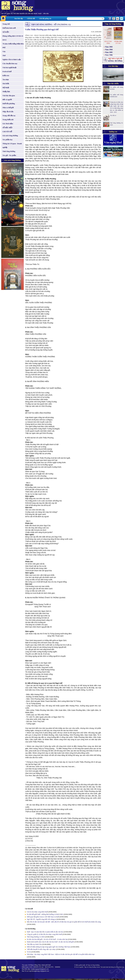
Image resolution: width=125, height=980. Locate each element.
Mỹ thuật (6, 88)
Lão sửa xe (113, 115)
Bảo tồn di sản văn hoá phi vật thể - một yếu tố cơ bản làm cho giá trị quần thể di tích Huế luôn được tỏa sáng (64, 922)
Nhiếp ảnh (6, 92)
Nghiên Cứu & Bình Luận (12, 59)
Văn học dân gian (9, 96)
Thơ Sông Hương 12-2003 (36, 937)
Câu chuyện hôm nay (10, 63)
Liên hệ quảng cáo (45, 19)
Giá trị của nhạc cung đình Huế (37, 912)
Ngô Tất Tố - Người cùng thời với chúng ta (41, 919)
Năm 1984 (109, 50)
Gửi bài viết (31, 19)
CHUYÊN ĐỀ (7, 132)
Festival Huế (7, 72)
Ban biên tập (19, 19)
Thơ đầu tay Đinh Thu (34, 944)
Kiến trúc (6, 76)
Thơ (4, 55)
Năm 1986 (109, 55)
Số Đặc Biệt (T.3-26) (118, 42)
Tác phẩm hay (7, 140)
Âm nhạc (6, 80)
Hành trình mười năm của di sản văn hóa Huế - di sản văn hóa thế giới (50, 942)
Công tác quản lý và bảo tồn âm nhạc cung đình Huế (44, 934)
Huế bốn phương (9, 104)
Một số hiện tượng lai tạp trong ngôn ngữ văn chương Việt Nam (49, 947)
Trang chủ (6, 24)
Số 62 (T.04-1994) (108, 42)
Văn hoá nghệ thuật (9, 67)
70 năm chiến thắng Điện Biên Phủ (13, 46)
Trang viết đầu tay (9, 116)
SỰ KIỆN (6, 32)
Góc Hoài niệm (8, 124)
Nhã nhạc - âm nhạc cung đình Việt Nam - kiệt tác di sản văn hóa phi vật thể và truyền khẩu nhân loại (61, 954)
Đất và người (7, 100)
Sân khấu (6, 84)
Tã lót (29, 952)
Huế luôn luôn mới (9, 28)
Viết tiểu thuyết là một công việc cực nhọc (41, 949)
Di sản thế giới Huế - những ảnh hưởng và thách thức (45, 914)
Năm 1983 (109, 47)
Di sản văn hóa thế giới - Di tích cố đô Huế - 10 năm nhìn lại (47, 939)
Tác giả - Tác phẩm (9, 155)
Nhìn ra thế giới (8, 108)
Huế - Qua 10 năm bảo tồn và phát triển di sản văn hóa (45, 932)
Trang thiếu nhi (8, 120)
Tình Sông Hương (9, 151)
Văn (4, 51)
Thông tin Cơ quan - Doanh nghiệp (12, 145)
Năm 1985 (109, 52)
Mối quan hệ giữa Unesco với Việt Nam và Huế (43, 917)
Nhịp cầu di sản (8, 112)
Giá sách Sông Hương (10, 136)
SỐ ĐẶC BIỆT (7, 128)
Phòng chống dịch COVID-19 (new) (13, 38)
